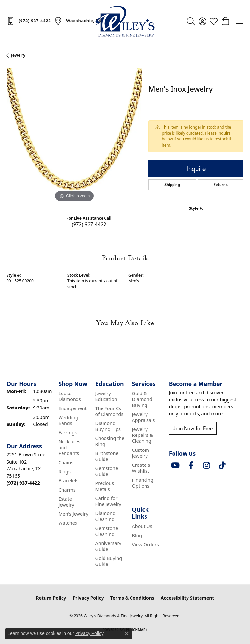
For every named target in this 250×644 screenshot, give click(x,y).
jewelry (18, 55)
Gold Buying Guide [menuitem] (109, 561)
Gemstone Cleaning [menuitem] (107, 531)
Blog (137, 535)
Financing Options (143, 483)
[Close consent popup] (127, 634)
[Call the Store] (23, 483)
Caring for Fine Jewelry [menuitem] (108, 501)
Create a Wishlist (141, 468)
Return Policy (51, 598)
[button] (191, 21)
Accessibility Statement (187, 598)
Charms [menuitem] (67, 490)
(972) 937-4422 (89, 224)
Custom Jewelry (141, 453)
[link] (29, 21)
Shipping (172, 185)
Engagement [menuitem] (72, 408)
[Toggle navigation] (240, 21)
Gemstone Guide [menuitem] (107, 471)
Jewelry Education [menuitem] (106, 396)
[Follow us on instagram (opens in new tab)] (207, 465)
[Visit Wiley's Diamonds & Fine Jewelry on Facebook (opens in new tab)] (191, 465)
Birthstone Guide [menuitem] (107, 456)
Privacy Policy (88, 598)
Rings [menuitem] (64, 472)
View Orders (146, 544)
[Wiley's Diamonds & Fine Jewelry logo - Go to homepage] (125, 21)
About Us (142, 526)
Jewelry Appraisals (144, 417)
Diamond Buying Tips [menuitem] (108, 426)
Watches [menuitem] (68, 523)
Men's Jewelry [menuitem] (73, 514)
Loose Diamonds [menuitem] (69, 396)
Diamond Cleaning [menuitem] (105, 516)
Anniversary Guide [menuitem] (108, 546)
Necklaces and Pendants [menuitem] (69, 447)
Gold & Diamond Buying (142, 399)
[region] (74, 136)
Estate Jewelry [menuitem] (66, 502)
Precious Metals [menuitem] (105, 486)
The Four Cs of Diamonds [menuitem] (110, 411)
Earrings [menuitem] (67, 432)
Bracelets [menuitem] (68, 481)
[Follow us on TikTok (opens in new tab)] (222, 465)
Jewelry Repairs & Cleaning (143, 435)
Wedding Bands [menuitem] (68, 420)
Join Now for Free (193, 428)
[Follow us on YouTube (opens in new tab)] (175, 465)
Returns (221, 185)
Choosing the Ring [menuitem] (110, 441)
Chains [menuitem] (66, 462)
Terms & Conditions (132, 598)
